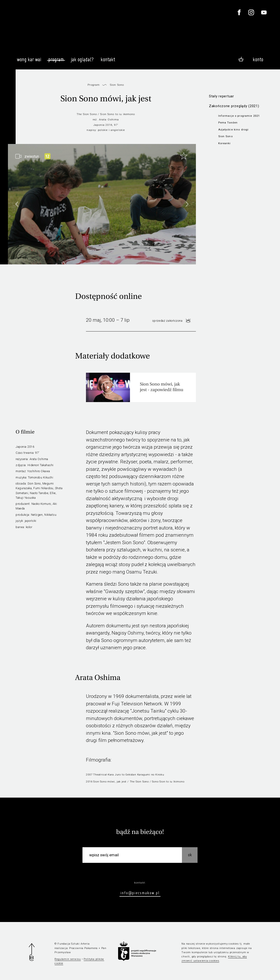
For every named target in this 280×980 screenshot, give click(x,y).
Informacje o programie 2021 (239, 116)
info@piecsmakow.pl (140, 893)
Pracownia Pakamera (83, 948)
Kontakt (108, 61)
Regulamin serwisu (68, 959)
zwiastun (32, 156)
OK (190, 855)
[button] (187, 204)
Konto (258, 59)
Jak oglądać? (82, 61)
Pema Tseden (228, 123)
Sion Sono (225, 136)
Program (56, 59)
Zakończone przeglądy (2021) (234, 106)
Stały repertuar (222, 96)
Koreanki (225, 143)
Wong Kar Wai (29, 61)
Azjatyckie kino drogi (234, 130)
